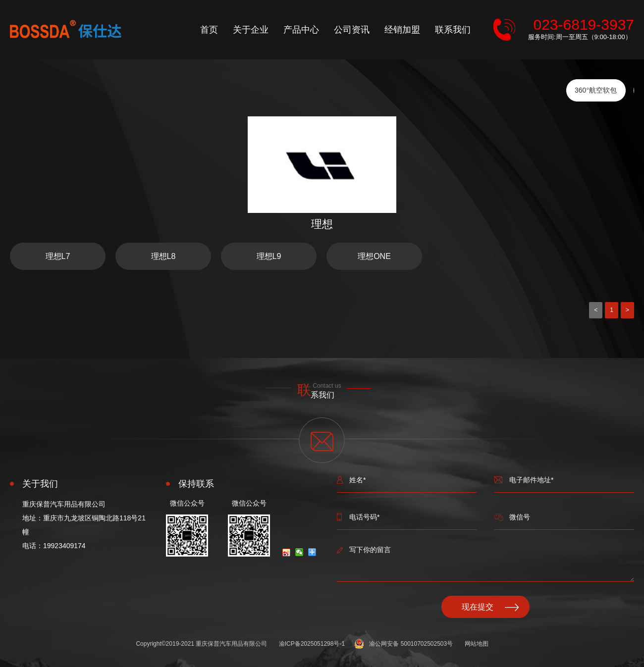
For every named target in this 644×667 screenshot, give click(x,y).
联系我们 (453, 30)
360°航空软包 (596, 90)
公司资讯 (352, 30)
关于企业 (251, 30)
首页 (209, 30)
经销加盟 (402, 30)
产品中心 (301, 30)
